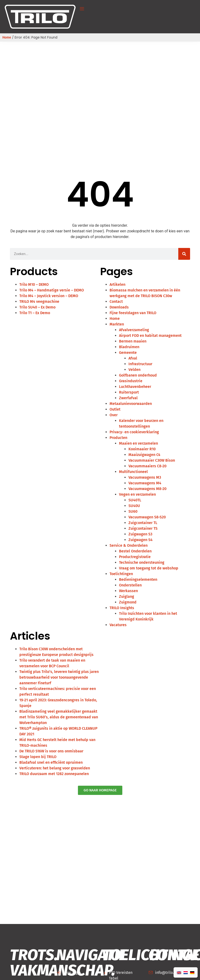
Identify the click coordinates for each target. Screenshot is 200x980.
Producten (118, 438)
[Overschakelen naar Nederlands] (186, 972)
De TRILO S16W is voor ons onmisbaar (51, 751)
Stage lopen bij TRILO (38, 757)
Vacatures (118, 625)
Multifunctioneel (133, 472)
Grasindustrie (131, 381)
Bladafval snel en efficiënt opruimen (51, 762)
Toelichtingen (121, 574)
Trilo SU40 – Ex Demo (37, 307)
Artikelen (117, 284)
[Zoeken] (184, 254)
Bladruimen (129, 347)
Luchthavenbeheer (135, 387)
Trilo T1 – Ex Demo (35, 313)
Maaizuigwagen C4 (144, 455)
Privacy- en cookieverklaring (134, 432)
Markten (117, 324)
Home (7, 37)
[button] (82, 9)
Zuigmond (128, 602)
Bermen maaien (133, 341)
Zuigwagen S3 (140, 534)
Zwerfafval (128, 398)
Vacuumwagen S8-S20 (147, 517)
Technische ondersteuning (142, 562)
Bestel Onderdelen (135, 551)
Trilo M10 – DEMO (34, 284)
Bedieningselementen (138, 579)
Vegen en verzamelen (137, 494)
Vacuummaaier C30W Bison (152, 460)
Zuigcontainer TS (143, 528)
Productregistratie (135, 557)
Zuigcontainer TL (143, 523)
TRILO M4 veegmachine (39, 301)
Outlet (115, 409)
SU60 (133, 511)
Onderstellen (130, 585)
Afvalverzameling (134, 330)
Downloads (119, 307)
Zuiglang (127, 596)
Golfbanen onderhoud (138, 375)
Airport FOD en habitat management (150, 336)
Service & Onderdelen (129, 545)
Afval (133, 358)
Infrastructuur (140, 364)
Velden (134, 370)
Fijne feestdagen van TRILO (133, 313)
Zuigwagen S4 (140, 540)
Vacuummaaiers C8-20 (147, 466)
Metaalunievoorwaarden (131, 404)
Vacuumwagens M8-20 (147, 489)
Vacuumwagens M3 (145, 477)
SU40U (134, 506)
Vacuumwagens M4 (145, 483)
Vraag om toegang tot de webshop (149, 568)
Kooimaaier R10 (142, 449)
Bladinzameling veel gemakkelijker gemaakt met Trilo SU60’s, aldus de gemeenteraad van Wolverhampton (59, 717)
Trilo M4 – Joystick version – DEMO (49, 296)
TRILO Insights (122, 608)
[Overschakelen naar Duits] (192, 972)
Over (114, 415)
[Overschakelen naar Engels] (179, 972)
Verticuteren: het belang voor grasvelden (55, 768)
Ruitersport (129, 392)
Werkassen (128, 591)
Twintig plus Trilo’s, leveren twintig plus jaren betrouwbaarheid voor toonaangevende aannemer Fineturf (59, 677)
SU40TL (135, 500)
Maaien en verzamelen (138, 443)
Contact (116, 301)
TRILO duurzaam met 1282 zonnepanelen (54, 774)
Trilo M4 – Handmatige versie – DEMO (52, 290)
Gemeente (128, 353)
